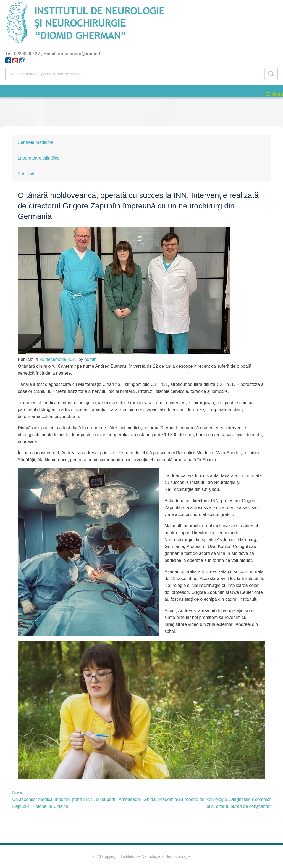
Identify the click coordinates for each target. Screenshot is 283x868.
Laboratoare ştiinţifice (38, 158)
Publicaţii (26, 174)
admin (90, 359)
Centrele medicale (35, 142)
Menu (275, 94)
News (18, 792)
